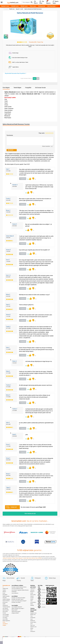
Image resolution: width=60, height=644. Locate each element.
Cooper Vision (15, 558)
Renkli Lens (24, 6)
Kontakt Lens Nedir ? (16, 602)
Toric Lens (33, 6)
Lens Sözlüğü (6, 615)
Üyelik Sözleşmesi (5, 605)
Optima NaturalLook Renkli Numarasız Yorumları (16, 124)
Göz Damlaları (51, 6)
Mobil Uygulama (6, 621)
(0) (34, 179)
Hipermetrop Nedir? (16, 612)
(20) (30, 389)
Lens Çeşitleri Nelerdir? (17, 607)
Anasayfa (6, 9)
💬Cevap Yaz (23, 179)
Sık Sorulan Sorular (40, 88)
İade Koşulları (6, 610)
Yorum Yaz (40, 42)
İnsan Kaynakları (5, 594)
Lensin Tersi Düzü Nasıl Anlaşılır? (19, 601)
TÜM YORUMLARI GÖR (30, 514)
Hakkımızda (5, 589)
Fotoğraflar (28, 88)
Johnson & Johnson (7, 558)
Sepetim (48, 2)
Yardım (4, 590)
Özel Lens (33, 625)
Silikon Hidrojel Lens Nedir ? (18, 608)
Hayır (35, 78)
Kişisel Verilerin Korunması (6, 602)
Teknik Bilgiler (17, 88)
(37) (30, 452)
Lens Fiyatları (6, 616)
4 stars (51, 133)
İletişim (4, 592)
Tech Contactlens (33, 602)
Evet (38, 78)
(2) (34, 218)
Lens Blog (5, 618)
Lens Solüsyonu (33, 631)
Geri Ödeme (5, 608)
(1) (32, 192)
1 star (46, 133)
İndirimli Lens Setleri (33, 628)
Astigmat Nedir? (15, 613)
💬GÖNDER (10, 150)
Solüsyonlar (42, 6)
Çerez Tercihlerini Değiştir (5, 624)
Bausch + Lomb (22, 558)
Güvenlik (5, 598)
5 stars (53, 133)
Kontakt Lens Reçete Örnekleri (18, 598)
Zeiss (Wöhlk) (38, 558)
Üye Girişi (42, 2)
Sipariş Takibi (55, 2)
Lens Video (5, 619)
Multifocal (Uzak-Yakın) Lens (33, 622)
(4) (29, 204)
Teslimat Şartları (6, 607)
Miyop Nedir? (15, 610)
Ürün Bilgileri (6, 88)
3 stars (49, 133)
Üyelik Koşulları (6, 596)
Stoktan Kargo (50, 578)
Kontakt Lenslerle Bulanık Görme (19, 587)
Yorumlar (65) (33, 42)
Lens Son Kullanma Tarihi (17, 589)
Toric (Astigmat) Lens (33, 618)
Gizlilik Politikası (6, 599)
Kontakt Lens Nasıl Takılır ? (18, 599)
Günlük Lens (15, 6)
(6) (29, 218)
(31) (30, 298)
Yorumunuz (10, 135)
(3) (29, 179)
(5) (29, 379)
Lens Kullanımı (15, 593)
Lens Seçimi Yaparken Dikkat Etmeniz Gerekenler (20, 591)
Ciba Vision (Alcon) (31, 558)
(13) (30, 254)
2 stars (48, 133)
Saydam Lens (5, 6)
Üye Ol (36, 2)
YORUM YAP (11, 507)
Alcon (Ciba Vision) (33, 595)
